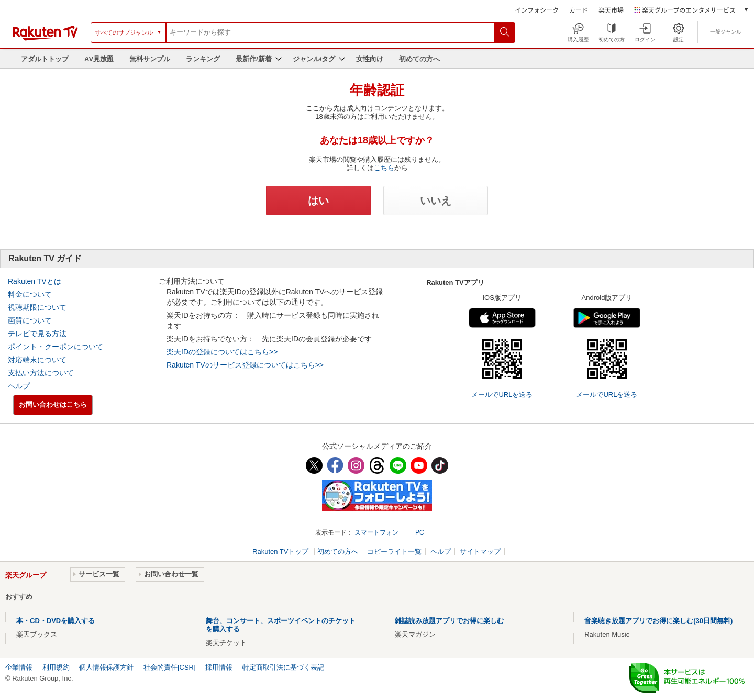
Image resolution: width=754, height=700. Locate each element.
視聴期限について (37, 307)
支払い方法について (41, 373)
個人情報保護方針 (106, 667)
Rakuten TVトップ (281, 552)
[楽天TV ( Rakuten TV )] (45, 38)
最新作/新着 (254, 59)
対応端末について (37, 360)
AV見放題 (99, 59)
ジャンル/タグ (314, 59)
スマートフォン (376, 532)
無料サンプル (150, 59)
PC (420, 532)
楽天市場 (611, 10)
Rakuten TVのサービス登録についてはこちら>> (245, 365)
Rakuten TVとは (35, 281)
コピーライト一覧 (394, 552)
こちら (384, 168)
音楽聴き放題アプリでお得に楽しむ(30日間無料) (658, 621)
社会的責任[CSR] (170, 667)
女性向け (370, 59)
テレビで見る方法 (37, 334)
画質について (30, 320)
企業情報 (19, 667)
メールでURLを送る (502, 395)
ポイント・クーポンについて (56, 347)
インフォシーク (537, 10)
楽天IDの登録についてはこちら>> (222, 352)
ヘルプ (19, 386)
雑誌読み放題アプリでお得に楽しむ (449, 621)
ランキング (203, 59)
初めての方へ (419, 59)
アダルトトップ (45, 59)
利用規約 (56, 667)
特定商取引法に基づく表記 (283, 667)
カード (579, 10)
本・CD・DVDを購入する (56, 621)
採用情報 (219, 667)
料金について (30, 294)
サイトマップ (480, 552)
